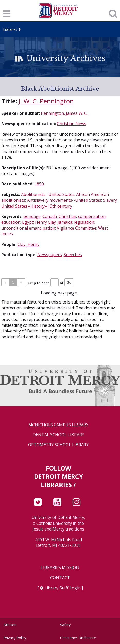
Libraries (10, 29)
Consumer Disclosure (78, 638)
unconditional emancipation (28, 228)
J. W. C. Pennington (46, 101)
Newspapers (50, 255)
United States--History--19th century (37, 206)
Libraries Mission (60, 568)
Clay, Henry (28, 244)
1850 (39, 184)
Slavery (110, 200)
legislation (84, 222)
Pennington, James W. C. (64, 113)
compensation (92, 216)
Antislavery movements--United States (64, 200)
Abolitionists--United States (48, 194)
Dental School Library (58, 435)
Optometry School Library (58, 445)
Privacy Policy (15, 638)
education (11, 222)
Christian (67, 216)
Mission (10, 625)
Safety (65, 625)
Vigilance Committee (77, 228)
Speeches (73, 255)
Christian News (72, 124)
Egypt (28, 222)
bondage (32, 216)
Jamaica (65, 222)
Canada (50, 216)
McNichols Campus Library (58, 425)
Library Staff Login (63, 588)
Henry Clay (45, 222)
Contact (60, 578)
